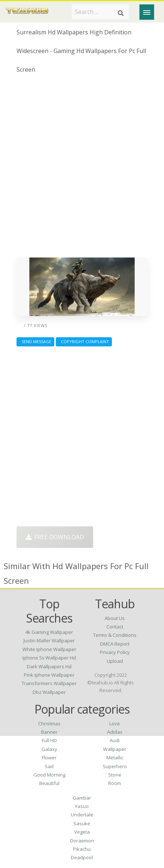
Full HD (49, 740)
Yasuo (82, 806)
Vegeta (82, 832)
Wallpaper (115, 749)
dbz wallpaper (49, 692)
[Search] (121, 13)
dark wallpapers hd (49, 666)
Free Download (55, 537)
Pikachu (82, 849)
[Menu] (147, 12)
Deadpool (82, 857)
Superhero (115, 766)
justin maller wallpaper (49, 640)
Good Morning (49, 775)
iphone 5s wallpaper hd (49, 658)
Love (115, 724)
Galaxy (49, 749)
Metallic (115, 758)
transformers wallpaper (49, 683)
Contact (115, 627)
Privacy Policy (115, 652)
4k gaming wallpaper (49, 632)
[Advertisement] (82, 168)
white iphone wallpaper (49, 649)
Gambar (82, 798)
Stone (115, 775)
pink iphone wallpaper (49, 675)
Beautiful (49, 783)
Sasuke (82, 823)
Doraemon (82, 841)
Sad (49, 766)
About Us (115, 618)
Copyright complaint (84, 341)
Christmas (49, 724)
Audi (115, 740)
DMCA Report (115, 644)
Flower (49, 758)
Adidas (115, 732)
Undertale (82, 815)
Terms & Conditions (115, 635)
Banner (49, 732)
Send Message (35, 341)
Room (115, 783)
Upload (115, 661)
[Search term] (100, 12)
